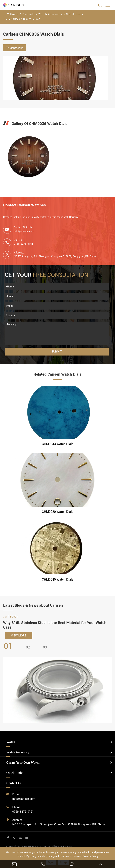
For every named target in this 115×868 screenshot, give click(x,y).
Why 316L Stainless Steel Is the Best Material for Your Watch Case (55, 625)
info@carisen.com (24, 231)
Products (28, 14)
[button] (14, 646)
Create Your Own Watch (23, 763)
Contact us (15, 48)
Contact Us (14, 783)
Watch (11, 742)
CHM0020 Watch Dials (58, 512)
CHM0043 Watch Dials (58, 444)
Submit (57, 351)
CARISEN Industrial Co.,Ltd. (40, 847)
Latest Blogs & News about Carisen (33, 605)
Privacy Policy (91, 856)
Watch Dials (75, 14)
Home (14, 14)
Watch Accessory (50, 14)
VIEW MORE (19, 635)
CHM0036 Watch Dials (24, 19)
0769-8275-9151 (23, 812)
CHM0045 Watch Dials (58, 579)
